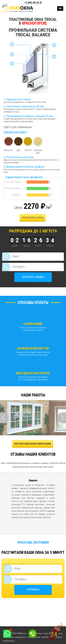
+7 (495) (33, 3)
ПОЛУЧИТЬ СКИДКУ (33, 277)
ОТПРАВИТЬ (33, 589)
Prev (4, 418)
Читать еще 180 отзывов (33, 542)
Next (62, 418)
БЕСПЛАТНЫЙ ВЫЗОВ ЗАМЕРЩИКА (33, 444)
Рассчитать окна (33, 218)
